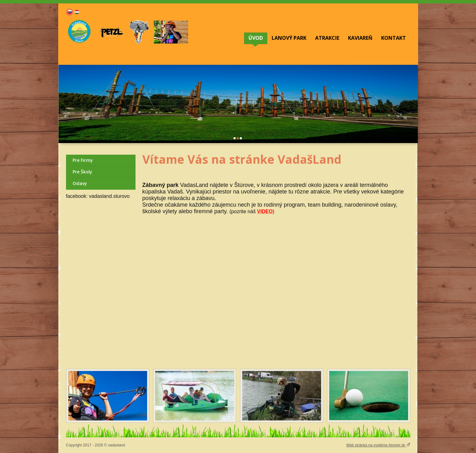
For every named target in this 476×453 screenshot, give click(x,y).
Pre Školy (82, 172)
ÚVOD (256, 38)
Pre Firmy (83, 160)
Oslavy (80, 183)
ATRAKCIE (327, 38)
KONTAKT (394, 38)
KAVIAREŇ (360, 38)
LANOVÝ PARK (289, 38)
